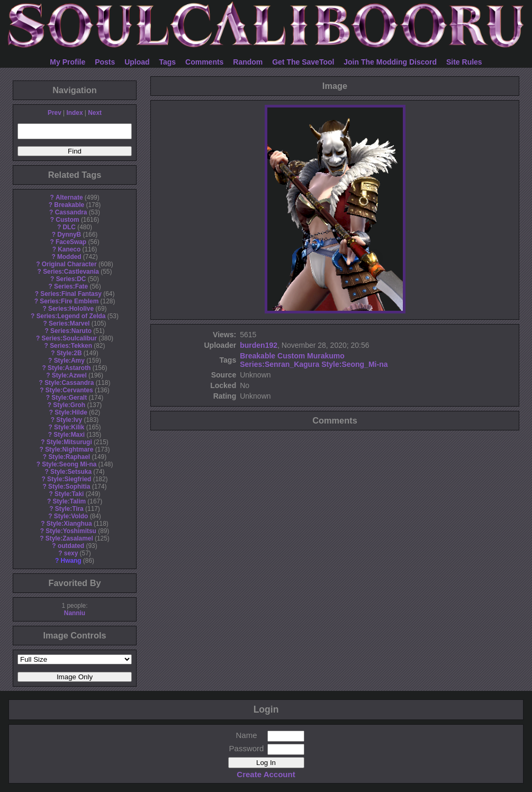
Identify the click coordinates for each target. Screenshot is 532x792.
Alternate (69, 197)
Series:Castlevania (71, 272)
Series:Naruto (71, 331)
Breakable (69, 205)
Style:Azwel (69, 375)
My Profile (67, 62)
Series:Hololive (71, 309)
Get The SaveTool (303, 62)
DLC (69, 227)
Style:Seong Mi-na (69, 464)
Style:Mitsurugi (69, 442)
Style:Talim (69, 501)
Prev (55, 113)
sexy (71, 553)
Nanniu (75, 613)
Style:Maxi (69, 435)
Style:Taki (69, 494)
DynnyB (69, 235)
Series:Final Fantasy (71, 294)
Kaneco (69, 249)
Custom (67, 220)
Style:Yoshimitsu (71, 531)
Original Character (69, 264)
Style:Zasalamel (69, 538)
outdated (71, 546)
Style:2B (69, 353)
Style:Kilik (69, 427)
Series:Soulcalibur (69, 338)
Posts (105, 62)
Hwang (71, 561)
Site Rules (464, 62)
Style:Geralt (69, 398)
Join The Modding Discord (390, 62)
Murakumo (326, 356)
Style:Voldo (71, 516)
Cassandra (71, 212)
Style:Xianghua (69, 524)
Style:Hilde (71, 412)
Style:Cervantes (69, 390)
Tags (168, 62)
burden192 (259, 345)
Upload (137, 62)
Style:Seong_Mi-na (354, 364)
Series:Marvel (69, 323)
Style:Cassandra (69, 383)
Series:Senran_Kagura (279, 364)
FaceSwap (71, 242)
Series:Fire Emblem (69, 301)
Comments (204, 62)
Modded (69, 257)
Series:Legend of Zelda (71, 316)
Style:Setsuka (71, 472)
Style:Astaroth (69, 368)
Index (74, 113)
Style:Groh (69, 405)
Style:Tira (69, 509)
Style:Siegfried (69, 479)
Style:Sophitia (69, 487)
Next (95, 113)
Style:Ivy (69, 420)
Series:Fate (71, 286)
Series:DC (71, 279)
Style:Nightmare (69, 449)
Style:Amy (69, 361)
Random (248, 62)
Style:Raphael (69, 457)
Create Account (266, 774)
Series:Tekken (71, 346)
